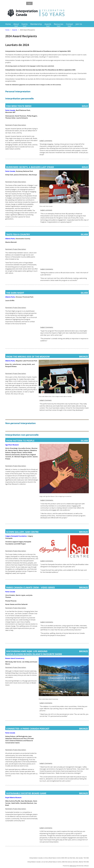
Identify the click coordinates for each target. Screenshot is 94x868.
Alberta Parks (10, 239)
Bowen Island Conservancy (15, 658)
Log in (29, 3)
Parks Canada (10, 110)
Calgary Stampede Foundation (16, 536)
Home (7, 30)
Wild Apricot (73, 866)
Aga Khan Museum (12, 445)
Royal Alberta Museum (13, 798)
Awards (15, 30)
